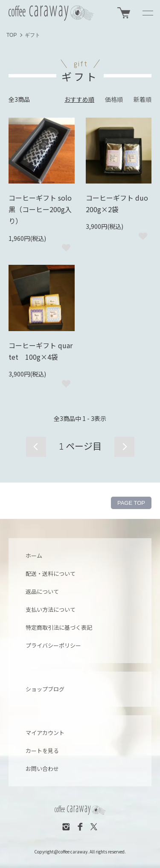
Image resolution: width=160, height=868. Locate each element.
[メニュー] (147, 13)
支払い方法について (51, 609)
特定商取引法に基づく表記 (59, 627)
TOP (12, 35)
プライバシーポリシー (53, 645)
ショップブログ (45, 689)
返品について (42, 591)
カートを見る (42, 751)
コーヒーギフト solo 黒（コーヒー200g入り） (40, 209)
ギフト (32, 35)
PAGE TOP (131, 503)
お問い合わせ (42, 769)
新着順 (143, 99)
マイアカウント (45, 733)
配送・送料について (51, 573)
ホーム (34, 555)
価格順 (114, 99)
